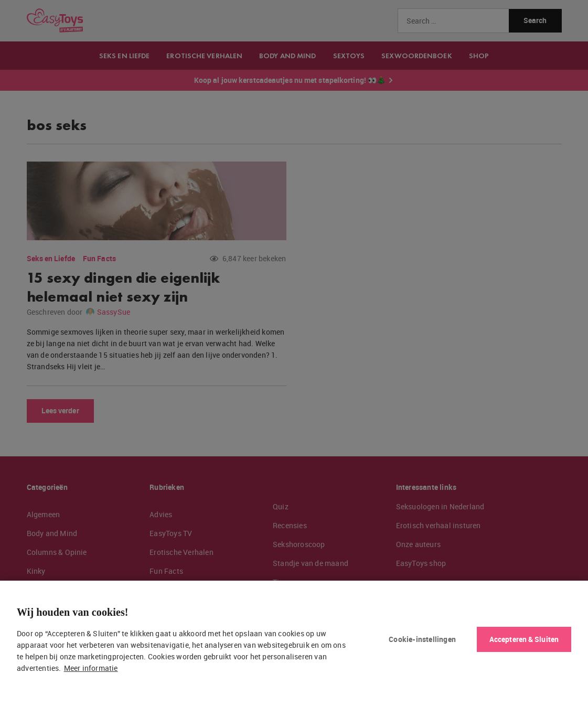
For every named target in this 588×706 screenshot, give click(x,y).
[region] (294, 643)
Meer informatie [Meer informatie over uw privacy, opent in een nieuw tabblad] (91, 668)
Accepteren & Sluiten (524, 639)
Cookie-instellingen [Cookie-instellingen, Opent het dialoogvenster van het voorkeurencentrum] (422, 639)
